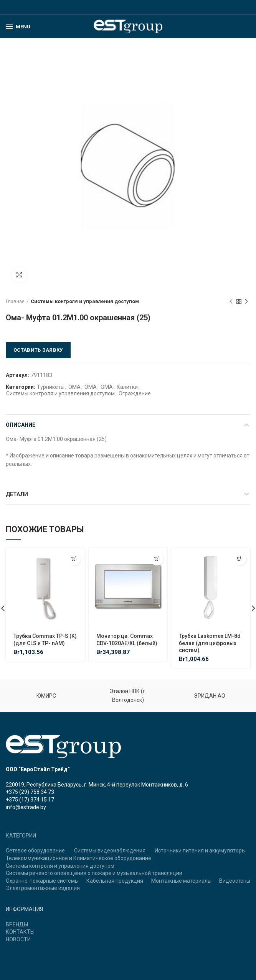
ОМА (74, 387)
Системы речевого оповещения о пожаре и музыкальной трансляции (94, 873)
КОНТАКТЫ (20, 932)
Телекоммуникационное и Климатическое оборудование (78, 858)
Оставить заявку (38, 350)
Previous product (231, 302)
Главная (15, 301)
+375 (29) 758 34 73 (30, 792)
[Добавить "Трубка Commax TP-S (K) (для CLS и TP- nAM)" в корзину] (74, 559)
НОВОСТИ (18, 939)
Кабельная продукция (115, 881)
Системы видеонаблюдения (110, 851)
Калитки (127, 387)
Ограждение (135, 393)
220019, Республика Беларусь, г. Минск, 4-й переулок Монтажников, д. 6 (97, 785)
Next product (246, 302)
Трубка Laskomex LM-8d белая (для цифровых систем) (210, 643)
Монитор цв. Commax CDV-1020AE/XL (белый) (127, 639)
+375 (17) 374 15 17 (30, 800)
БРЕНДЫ (17, 924)
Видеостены (235, 881)
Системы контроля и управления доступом (85, 301)
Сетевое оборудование (35, 851)
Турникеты (51, 387)
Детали (17, 494)
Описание (21, 425)
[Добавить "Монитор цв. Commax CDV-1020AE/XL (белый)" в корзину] (157, 559)
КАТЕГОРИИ (21, 836)
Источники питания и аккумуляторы (200, 851)
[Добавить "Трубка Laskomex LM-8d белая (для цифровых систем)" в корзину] (240, 559)
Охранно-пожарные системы (42, 881)
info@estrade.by (26, 807)
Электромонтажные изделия (43, 888)
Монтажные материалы (181, 881)
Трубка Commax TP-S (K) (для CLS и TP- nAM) (45, 639)
